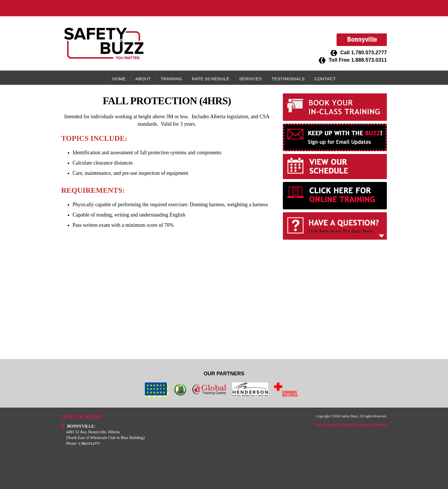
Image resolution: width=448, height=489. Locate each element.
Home (119, 79)
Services (251, 79)
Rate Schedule (211, 79)
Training (171, 79)
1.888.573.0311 (369, 60)
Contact (325, 79)
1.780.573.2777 (369, 53)
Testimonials (288, 79)
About (143, 79)
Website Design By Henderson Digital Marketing (351, 425)
